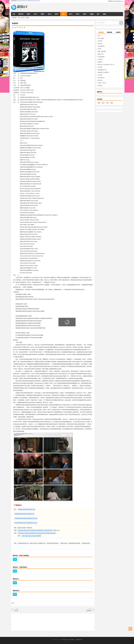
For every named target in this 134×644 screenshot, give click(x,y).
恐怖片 (57, 14)
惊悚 (99, 103)
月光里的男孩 (101, 57)
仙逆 (99, 36)
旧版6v (105, 14)
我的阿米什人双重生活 (103, 72)
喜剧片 (29, 14)
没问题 (100, 49)
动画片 (85, 14)
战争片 (71, 14)
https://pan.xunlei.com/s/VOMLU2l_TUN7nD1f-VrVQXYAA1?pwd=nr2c (37, 533)
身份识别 (100, 86)
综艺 (98, 14)
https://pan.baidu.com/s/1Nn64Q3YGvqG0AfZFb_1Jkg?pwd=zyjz (35, 530)
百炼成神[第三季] (102, 70)
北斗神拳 (100, 67)
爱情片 (43, 14)
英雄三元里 (101, 54)
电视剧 (92, 14)
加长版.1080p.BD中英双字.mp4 (27, 509)
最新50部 (21, 14)
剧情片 (64, 14)
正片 (15, 559)
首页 (14, 14)
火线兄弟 (100, 41)
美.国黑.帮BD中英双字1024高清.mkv (24, 514)
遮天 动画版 (101, 38)
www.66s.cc (67, 642)
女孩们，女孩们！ (102, 83)
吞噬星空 (100, 62)
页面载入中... (67, 327)
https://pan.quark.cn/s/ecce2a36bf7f (31, 536)
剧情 (112, 103)
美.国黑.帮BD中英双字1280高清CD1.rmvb (26, 518)
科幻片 (50, 14)
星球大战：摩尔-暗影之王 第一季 (106, 65)
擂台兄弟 (100, 80)
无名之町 (100, 75)
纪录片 (78, 14)
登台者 (16, 611)
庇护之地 (100, 44)
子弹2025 (100, 59)
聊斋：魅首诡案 (102, 51)
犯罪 (103, 103)
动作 (107, 103)
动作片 (36, 14)
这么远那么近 (101, 78)
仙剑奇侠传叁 (101, 46)
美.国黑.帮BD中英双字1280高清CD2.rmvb (26, 523)
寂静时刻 (89, 611)
